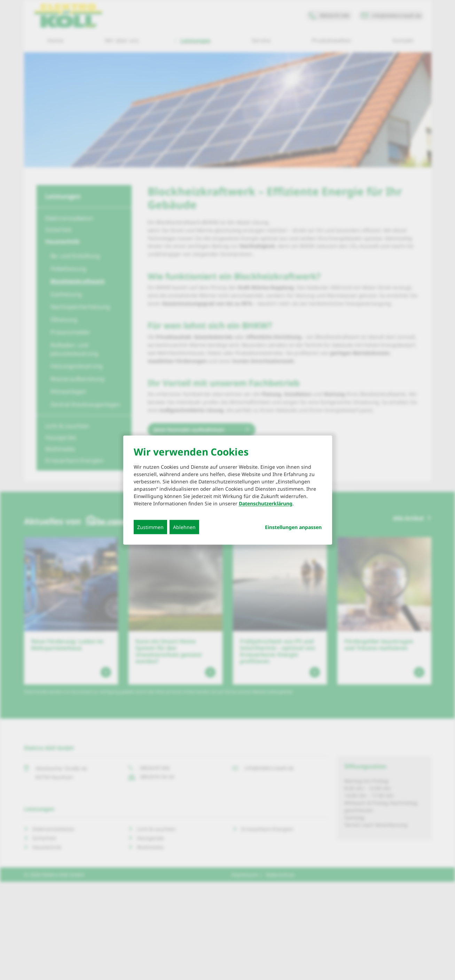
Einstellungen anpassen (293, 527)
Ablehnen (184, 527)
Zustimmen (150, 527)
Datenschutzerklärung (266, 503)
